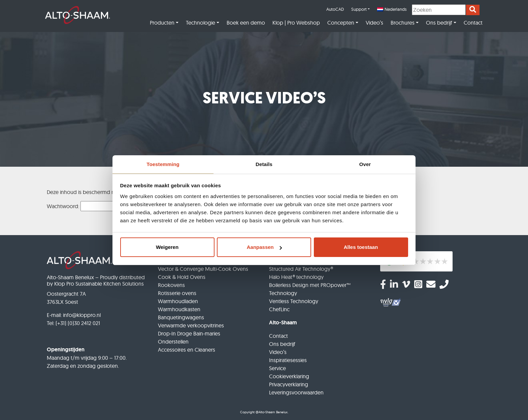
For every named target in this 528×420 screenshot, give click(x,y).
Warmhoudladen (178, 301)
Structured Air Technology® (301, 269)
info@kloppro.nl (82, 315)
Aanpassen (264, 247)
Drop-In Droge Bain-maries (189, 333)
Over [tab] (365, 164)
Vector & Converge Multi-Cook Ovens (203, 269)
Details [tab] (264, 164)
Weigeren (167, 247)
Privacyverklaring (289, 384)
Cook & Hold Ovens (182, 277)
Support (359, 9)
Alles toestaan (361, 247)
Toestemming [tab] (163, 164)
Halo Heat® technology (296, 277)
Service (277, 368)
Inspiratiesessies (288, 360)
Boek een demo (246, 23)
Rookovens (171, 285)
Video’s (374, 23)
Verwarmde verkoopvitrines (191, 325)
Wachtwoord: (91, 206)
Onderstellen (173, 342)
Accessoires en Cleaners (187, 350)
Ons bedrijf (439, 23)
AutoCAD (335, 9)
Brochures (403, 23)
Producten (162, 23)
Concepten (341, 23)
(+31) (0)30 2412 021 (78, 323)
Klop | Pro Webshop (296, 23)
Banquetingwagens (181, 317)
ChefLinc (279, 309)
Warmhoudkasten (179, 309)
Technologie (201, 23)
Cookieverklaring (289, 376)
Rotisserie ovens (177, 293)
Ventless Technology (294, 301)
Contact (473, 23)
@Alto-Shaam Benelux (272, 412)
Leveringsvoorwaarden (296, 392)
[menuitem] (392, 9)
